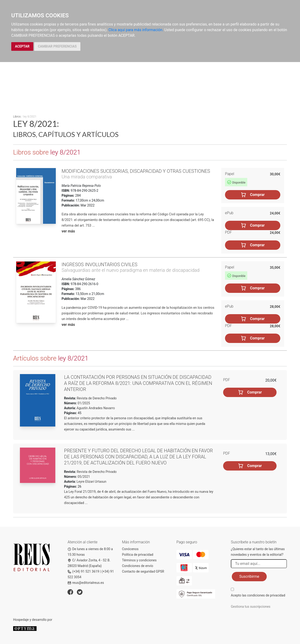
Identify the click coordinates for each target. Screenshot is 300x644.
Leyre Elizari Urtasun (92, 482)
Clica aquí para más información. (136, 30)
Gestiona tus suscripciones (251, 607)
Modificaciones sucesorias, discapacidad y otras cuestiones (136, 171)
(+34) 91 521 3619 (83, 571)
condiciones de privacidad (266, 595)
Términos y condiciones (139, 560)
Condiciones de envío (138, 566)
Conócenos (130, 549)
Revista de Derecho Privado (96, 398)
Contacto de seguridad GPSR (143, 571)
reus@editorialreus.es (86, 583)
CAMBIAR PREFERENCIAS (57, 46)
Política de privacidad (138, 555)
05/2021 (83, 477)
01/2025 (83, 403)
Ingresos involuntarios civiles (99, 265)
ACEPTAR (22, 46)
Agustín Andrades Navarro (96, 408)
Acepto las (258, 595)
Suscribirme (249, 576)
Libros (17, 117)
